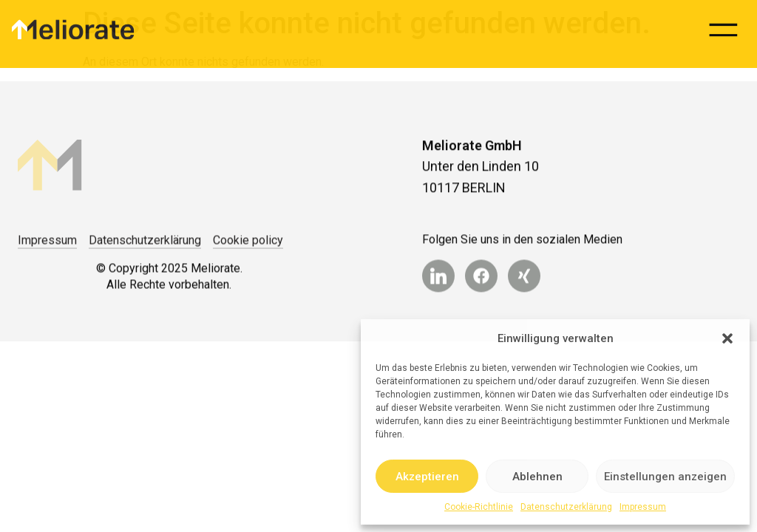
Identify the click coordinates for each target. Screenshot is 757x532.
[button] (727, 338)
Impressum (643, 507)
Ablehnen (537, 477)
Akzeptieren (427, 477)
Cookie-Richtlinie (479, 507)
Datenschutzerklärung (566, 507)
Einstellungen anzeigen (665, 477)
